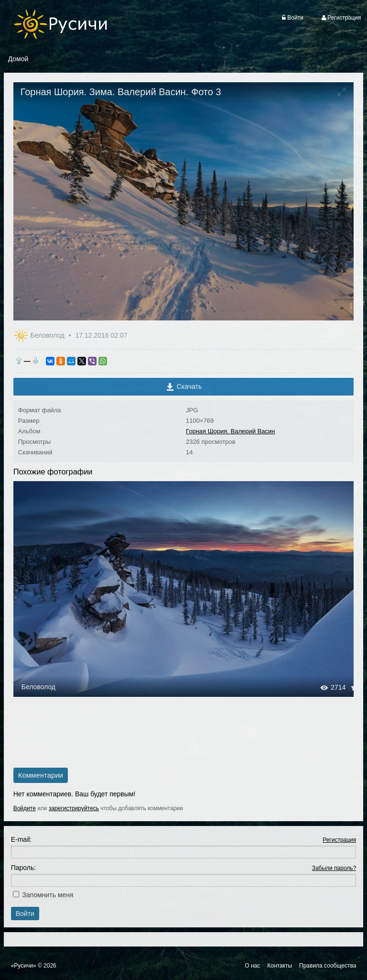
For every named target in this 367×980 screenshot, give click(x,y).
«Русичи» (24, 966)
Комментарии (41, 775)
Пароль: (23, 868)
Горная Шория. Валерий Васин (231, 431)
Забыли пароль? (334, 868)
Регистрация (339, 840)
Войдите (25, 808)
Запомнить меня (48, 895)
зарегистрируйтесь (74, 808)
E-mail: (22, 839)
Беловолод (49, 335)
